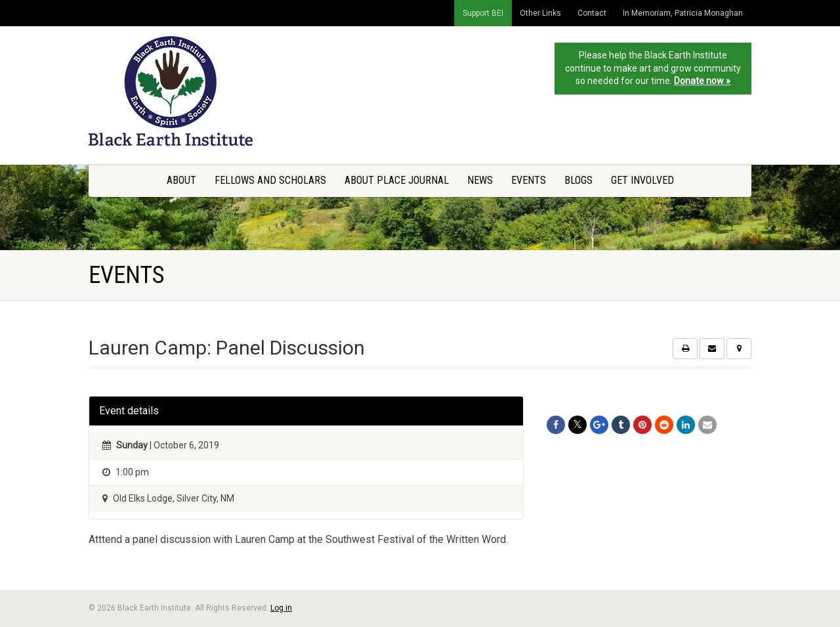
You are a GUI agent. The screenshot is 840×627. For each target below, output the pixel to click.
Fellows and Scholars (270, 180)
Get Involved (642, 180)
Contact (592, 13)
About (181, 180)
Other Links (540, 13)
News (480, 180)
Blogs (578, 180)
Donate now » (702, 81)
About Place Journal (397, 180)
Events (529, 180)
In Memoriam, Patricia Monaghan (683, 13)
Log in (281, 608)
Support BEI (483, 13)
